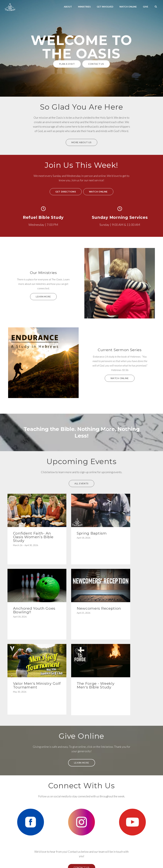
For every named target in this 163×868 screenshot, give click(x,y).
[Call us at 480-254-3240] (62, 808)
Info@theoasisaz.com (24, 821)
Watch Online (128, 7)
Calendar (80, 856)
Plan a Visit (67, 64)
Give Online (139, 821)
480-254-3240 (62, 821)
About (68, 7)
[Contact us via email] (24, 808)
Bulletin (72, 856)
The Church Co (82, 861)
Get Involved (105, 7)
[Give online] (139, 808)
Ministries (84, 7)
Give (146, 7)
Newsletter (89, 856)
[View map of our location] (101, 808)
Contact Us (96, 64)
